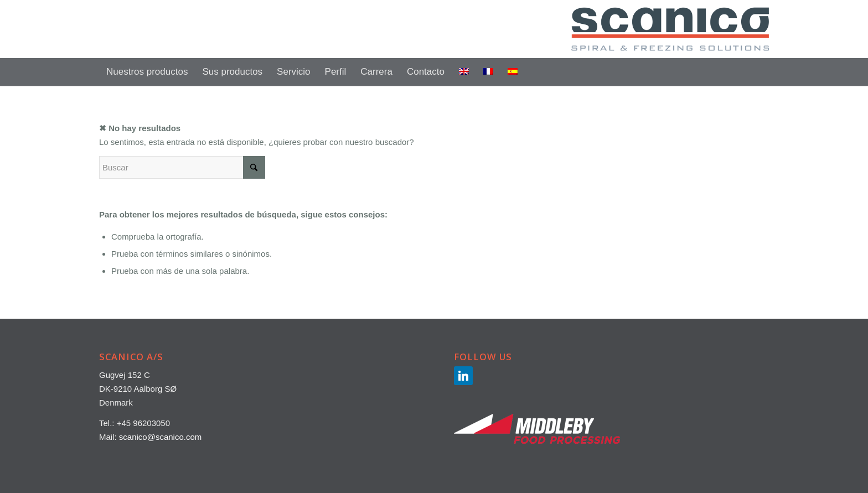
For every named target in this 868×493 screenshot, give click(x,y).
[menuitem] (147, 72)
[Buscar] (762, 72)
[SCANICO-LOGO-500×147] (670, 29)
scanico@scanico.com (160, 437)
